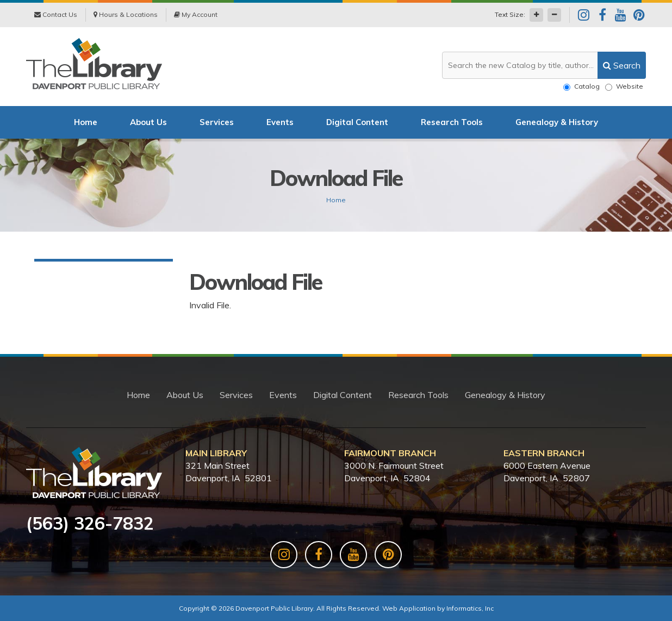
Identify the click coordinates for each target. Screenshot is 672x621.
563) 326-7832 (93, 523)
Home (86, 122)
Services (217, 122)
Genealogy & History (557, 122)
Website (624, 86)
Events (280, 122)
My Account (196, 14)
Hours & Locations (126, 14)
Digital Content (357, 122)
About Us (148, 122)
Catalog (581, 86)
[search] (622, 65)
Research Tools (452, 122)
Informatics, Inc (470, 608)
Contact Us (56, 14)
